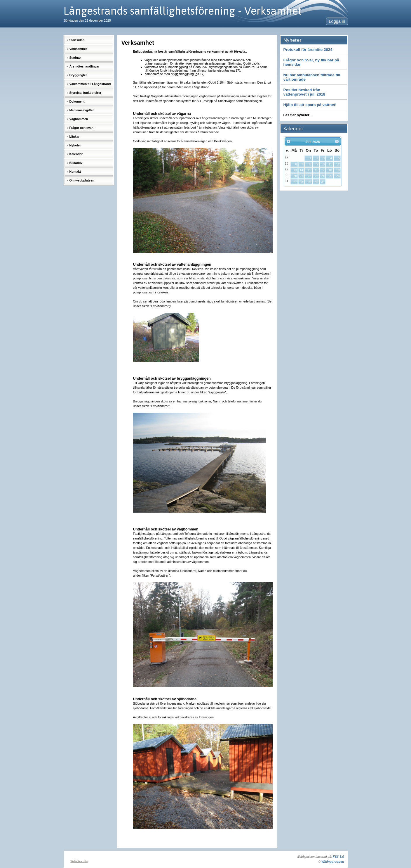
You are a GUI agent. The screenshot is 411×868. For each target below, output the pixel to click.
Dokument (77, 101)
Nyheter (75, 145)
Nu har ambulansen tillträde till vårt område (312, 77)
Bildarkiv (76, 163)
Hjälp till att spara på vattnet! (310, 105)
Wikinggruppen (333, 862)
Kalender (76, 154)
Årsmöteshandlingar (84, 66)
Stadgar (75, 58)
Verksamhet (78, 49)
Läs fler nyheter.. (297, 115)
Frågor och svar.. (82, 128)
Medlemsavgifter (81, 110)
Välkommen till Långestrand (90, 84)
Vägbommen (79, 119)
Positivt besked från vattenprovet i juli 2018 (304, 92)
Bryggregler (78, 75)
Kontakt (75, 172)
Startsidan (77, 40)
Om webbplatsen (82, 180)
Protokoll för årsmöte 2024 (308, 50)
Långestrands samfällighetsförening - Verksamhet (182, 11)
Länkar (74, 136)
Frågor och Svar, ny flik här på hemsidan (311, 62)
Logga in (337, 21)
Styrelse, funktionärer (85, 93)
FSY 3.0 (338, 857)
